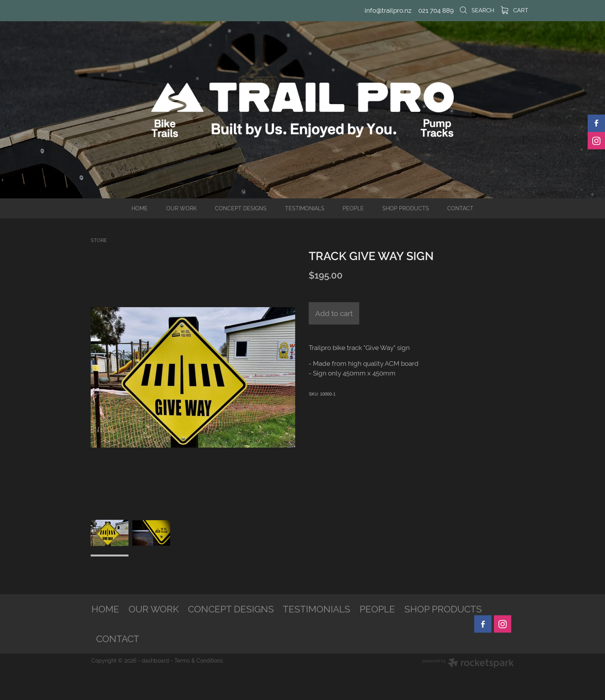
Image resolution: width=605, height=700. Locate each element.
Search (477, 10)
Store (99, 240)
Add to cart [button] (334, 313)
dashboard (155, 661)
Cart (515, 10)
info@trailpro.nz (388, 10)
